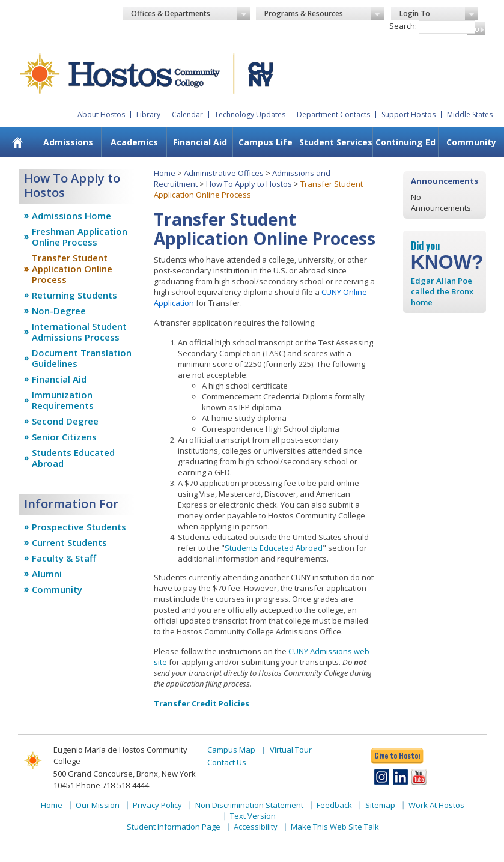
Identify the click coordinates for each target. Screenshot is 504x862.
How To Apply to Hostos (249, 184)
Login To (439, 14)
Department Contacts (333, 114)
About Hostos (101, 114)
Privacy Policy (157, 805)
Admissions (68, 142)
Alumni (47, 574)
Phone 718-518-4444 (113, 785)
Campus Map (231, 750)
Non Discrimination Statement (249, 805)
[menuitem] (17, 142)
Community (471, 142)
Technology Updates (250, 114)
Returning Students (74, 295)
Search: (403, 26)
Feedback (334, 805)
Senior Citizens (64, 437)
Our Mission (98, 805)
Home (165, 173)
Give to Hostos (397, 755)
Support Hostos (408, 114)
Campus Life (266, 142)
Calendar (187, 114)
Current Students (69, 542)
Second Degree (65, 421)
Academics (134, 142)
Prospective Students (79, 527)
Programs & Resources (324, 14)
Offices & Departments (191, 14)
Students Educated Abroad (73, 458)
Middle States (470, 114)
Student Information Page (174, 827)
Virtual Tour (291, 750)
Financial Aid (200, 142)
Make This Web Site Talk (335, 827)
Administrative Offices (224, 173)
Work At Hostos (436, 805)
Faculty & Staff (64, 558)
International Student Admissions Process (79, 332)
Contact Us (227, 762)
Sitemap (380, 805)
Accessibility (256, 827)
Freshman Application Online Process (80, 237)
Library (148, 114)
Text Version (253, 816)
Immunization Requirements (63, 400)
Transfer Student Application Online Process (72, 269)
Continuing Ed (405, 142)
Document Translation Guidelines (82, 358)
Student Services (336, 142)
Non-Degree (59, 311)
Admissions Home (71, 216)
